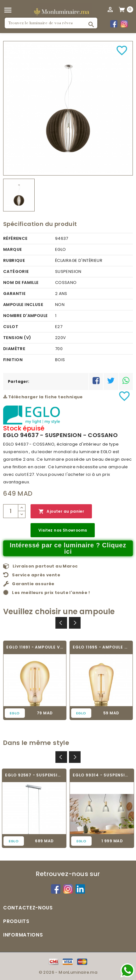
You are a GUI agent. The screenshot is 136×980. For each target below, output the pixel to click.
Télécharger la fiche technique (43, 397)
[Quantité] (11, 511)
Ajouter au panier (61, 512)
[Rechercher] (51, 23)
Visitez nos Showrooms (63, 530)
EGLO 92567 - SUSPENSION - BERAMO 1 (34, 775)
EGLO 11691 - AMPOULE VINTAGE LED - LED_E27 (35, 647)
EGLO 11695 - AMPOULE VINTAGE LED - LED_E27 (101, 647)
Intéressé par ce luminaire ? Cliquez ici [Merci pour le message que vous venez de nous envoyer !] (68, 548)
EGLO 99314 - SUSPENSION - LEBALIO (102, 775)
